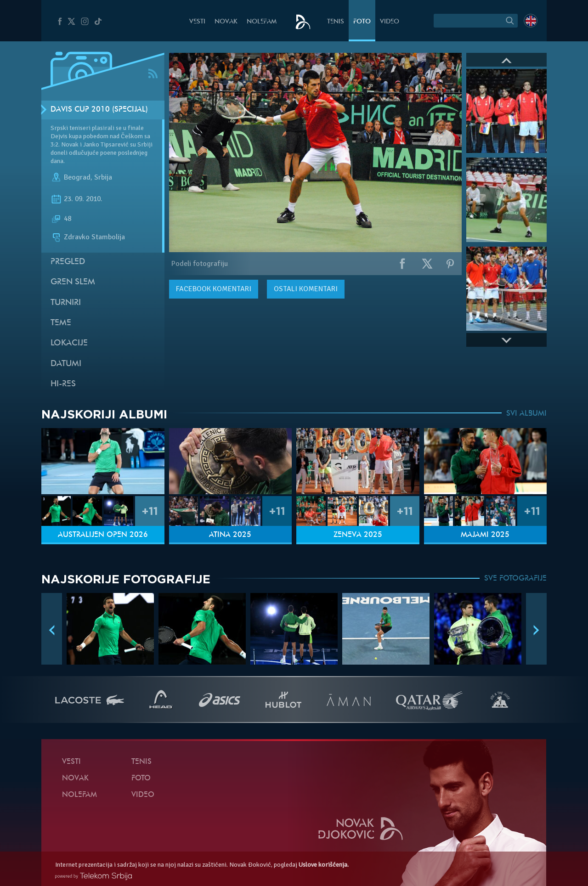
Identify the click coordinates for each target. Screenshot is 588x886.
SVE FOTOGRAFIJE (515, 579)
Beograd (77, 177)
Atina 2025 (230, 535)
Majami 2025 (485, 535)
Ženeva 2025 (358, 535)
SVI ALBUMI (526, 414)
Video (390, 22)
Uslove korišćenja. (324, 865)
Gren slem (73, 282)
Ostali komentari (306, 289)
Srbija (103, 177)
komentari (214, 289)
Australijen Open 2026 (103, 535)
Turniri (66, 303)
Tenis (336, 22)
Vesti (197, 22)
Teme (61, 323)
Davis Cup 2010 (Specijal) (99, 110)
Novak (226, 22)
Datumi (66, 364)
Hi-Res (63, 384)
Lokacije (69, 343)
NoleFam (262, 22)
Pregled (68, 262)
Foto (362, 22)
